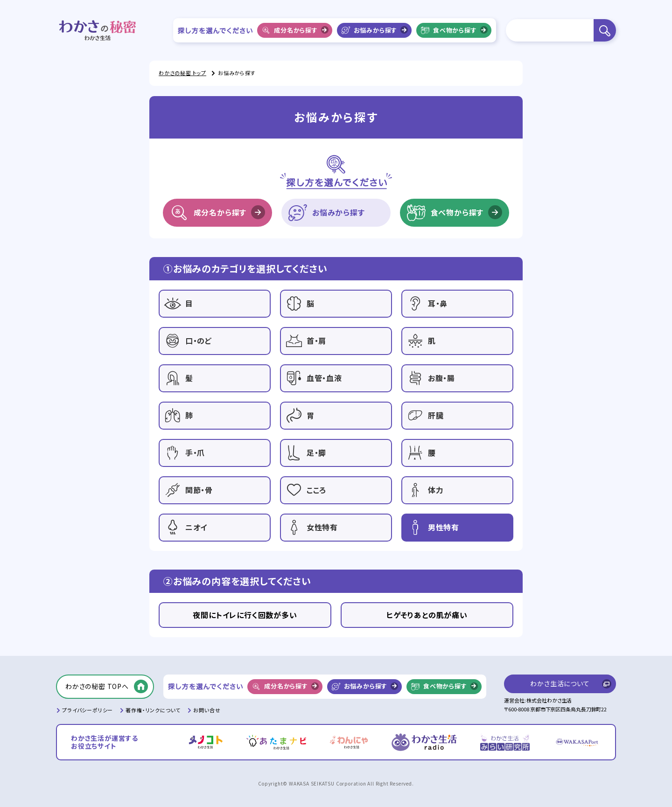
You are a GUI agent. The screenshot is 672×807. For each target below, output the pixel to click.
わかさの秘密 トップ (182, 73)
